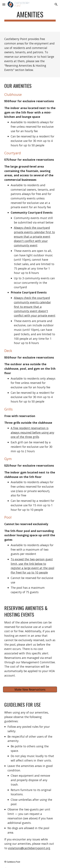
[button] (4, 4)
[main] (30, 16)
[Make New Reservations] (30, 690)
